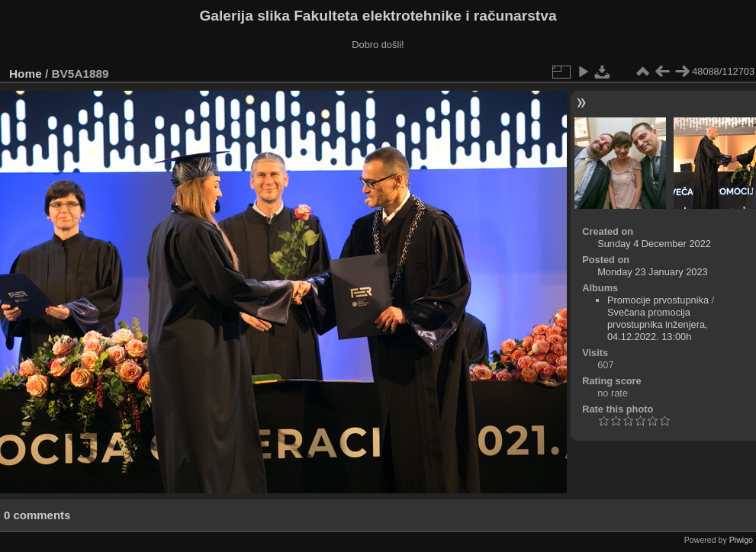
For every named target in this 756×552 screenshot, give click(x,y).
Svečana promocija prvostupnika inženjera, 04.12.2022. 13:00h (658, 324)
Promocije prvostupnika (658, 300)
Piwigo (741, 540)
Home (26, 74)
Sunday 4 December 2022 (654, 244)
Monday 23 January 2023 (652, 272)
